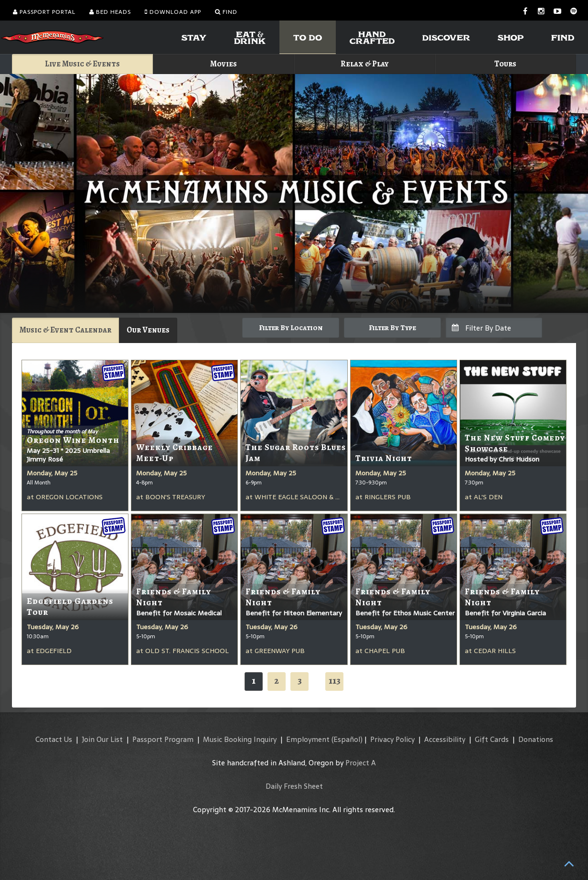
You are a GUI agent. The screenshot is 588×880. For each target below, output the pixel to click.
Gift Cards (492, 739)
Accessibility (445, 739)
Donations (536, 739)
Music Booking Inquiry (240, 739)
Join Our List (102, 739)
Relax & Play (365, 64)
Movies (224, 64)
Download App (173, 12)
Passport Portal (44, 12)
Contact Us (54, 739)
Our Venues (148, 330)
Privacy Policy (392, 739)
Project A (361, 763)
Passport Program (163, 739)
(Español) (347, 739)
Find (226, 12)
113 (335, 681)
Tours (505, 64)
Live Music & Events (82, 64)
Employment (308, 739)
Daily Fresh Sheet (294, 786)
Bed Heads (110, 12)
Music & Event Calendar (65, 330)
